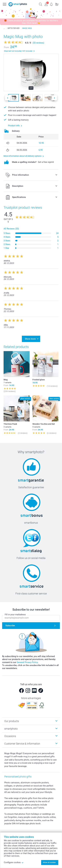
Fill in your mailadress (15, 615)
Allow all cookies (49, 862)
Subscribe (10, 626)
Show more (30, 339)
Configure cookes (14, 862)
